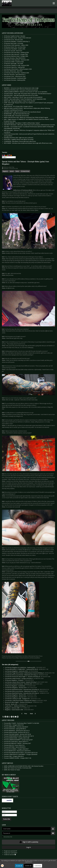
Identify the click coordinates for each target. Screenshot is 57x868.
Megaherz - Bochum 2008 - (17, 708)
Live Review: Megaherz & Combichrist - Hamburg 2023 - (25, 667)
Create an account (10, 855)
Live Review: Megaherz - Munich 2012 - (21, 695)
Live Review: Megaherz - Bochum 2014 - (21, 688)
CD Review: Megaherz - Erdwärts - (19, 680)
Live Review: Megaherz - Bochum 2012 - (21, 697)
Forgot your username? (11, 853)
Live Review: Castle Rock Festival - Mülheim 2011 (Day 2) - (26, 700)
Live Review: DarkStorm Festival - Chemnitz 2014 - (24, 684)
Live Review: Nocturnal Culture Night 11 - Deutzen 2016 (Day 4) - (28, 677)
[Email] (9, 815)
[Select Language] (9, 157)
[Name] (9, 812)
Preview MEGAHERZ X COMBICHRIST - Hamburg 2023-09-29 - (27, 669)
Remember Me (8, 837)
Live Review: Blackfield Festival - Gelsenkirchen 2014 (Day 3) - (27, 689)
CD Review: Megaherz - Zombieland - (20, 686)
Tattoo (17, 171)
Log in (28, 847)
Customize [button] (38, 866)
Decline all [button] (28, 866)
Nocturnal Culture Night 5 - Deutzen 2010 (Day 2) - (24, 702)
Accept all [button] (19, 866)
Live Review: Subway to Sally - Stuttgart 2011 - (23, 699)
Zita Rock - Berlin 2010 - (16, 704)
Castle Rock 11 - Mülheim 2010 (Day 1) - (21, 706)
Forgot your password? (10, 851)
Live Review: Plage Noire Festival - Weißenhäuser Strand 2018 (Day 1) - (30, 673)
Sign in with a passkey (29, 842)
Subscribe (7, 819)
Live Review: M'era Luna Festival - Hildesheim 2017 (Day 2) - (26, 675)
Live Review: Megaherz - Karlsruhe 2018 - (21, 671)
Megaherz (5, 171)
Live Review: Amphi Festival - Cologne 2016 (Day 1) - (24, 678)
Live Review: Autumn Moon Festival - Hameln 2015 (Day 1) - (26, 682)
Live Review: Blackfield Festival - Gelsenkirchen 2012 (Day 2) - (27, 693)
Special (12, 171)
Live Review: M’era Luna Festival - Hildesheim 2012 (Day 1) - (26, 691)
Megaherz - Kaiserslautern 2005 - (19, 710)
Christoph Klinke (25, 171)
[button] (3, 717)
